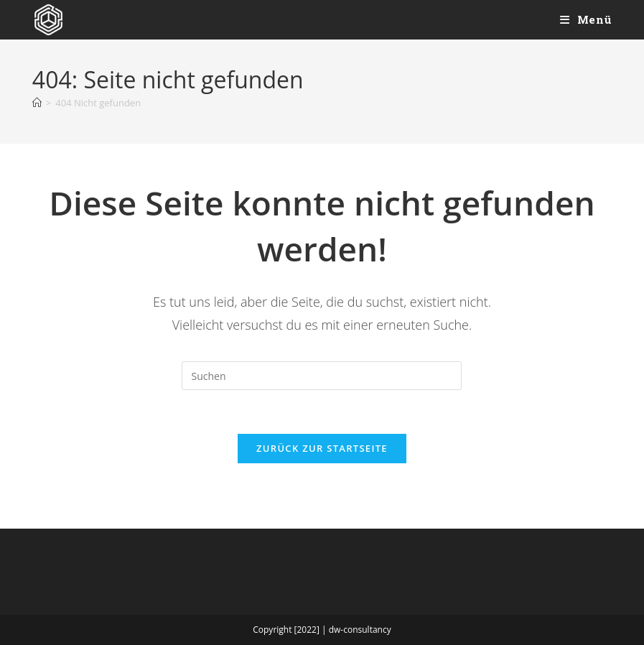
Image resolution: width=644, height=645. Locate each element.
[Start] (37, 103)
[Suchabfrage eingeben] (322, 376)
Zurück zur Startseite (322, 448)
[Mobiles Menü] (586, 19)
